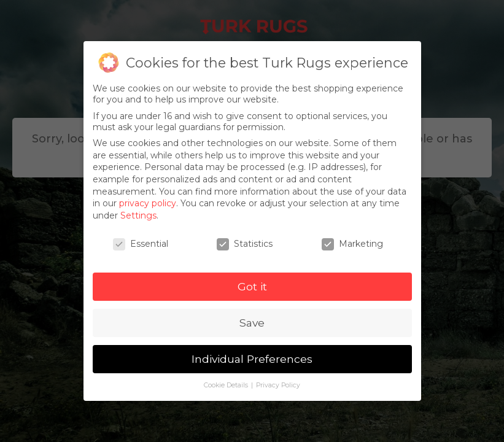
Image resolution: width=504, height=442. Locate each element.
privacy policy (148, 203)
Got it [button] (252, 286)
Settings (138, 215)
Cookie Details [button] (227, 385)
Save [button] (252, 323)
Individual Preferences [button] (252, 359)
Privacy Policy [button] (278, 385)
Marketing (352, 244)
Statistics (245, 244)
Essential (141, 244)
